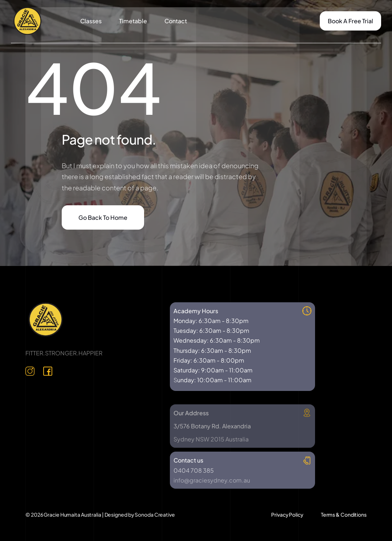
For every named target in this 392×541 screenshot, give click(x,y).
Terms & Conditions (344, 514)
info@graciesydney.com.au (212, 480)
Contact (176, 21)
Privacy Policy (287, 514)
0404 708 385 (194, 470)
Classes (91, 21)
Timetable (133, 21)
